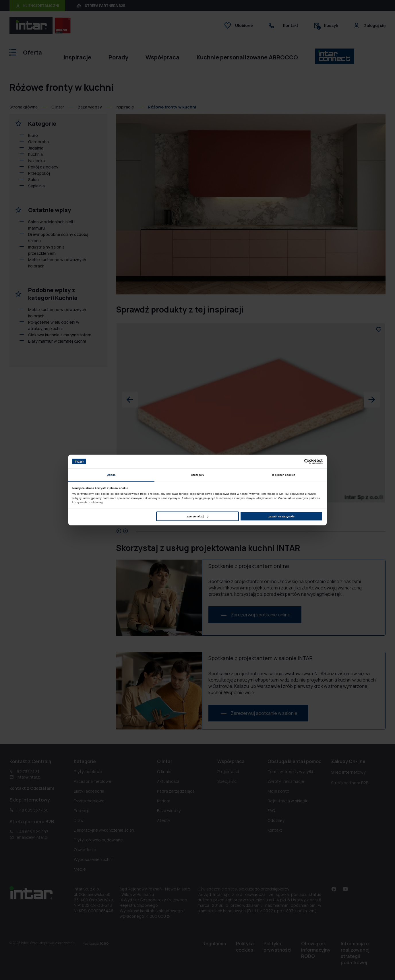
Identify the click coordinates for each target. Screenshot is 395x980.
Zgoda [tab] (112, 475)
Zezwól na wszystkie (281, 516)
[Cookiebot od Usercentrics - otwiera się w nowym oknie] (298, 462)
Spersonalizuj (197, 516)
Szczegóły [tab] (197, 475)
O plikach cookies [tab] (283, 475)
